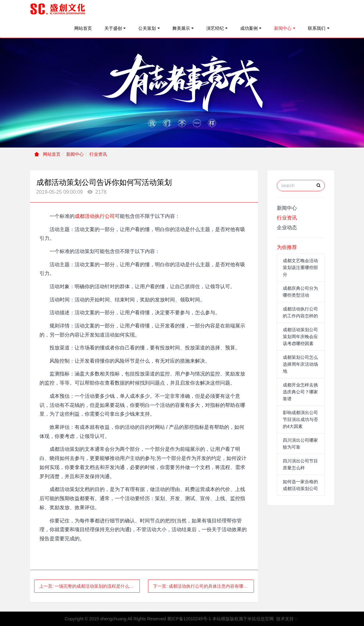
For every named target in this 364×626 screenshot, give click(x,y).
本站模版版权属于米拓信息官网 (243, 619)
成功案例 (249, 28)
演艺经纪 (215, 28)
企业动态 (287, 227)
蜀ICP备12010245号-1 (189, 619)
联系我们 (317, 28)
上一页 (89, 586)
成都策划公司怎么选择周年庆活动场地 (300, 364)
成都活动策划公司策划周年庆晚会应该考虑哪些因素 (300, 337)
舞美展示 (181, 28)
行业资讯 (98, 154)
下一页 (203, 586)
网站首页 (83, 28)
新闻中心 (283, 28)
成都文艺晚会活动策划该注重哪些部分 (300, 267)
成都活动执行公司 (95, 216)
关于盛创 (113, 28)
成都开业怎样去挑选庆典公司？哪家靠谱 (300, 392)
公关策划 (147, 28)
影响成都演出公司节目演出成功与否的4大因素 (300, 419)
